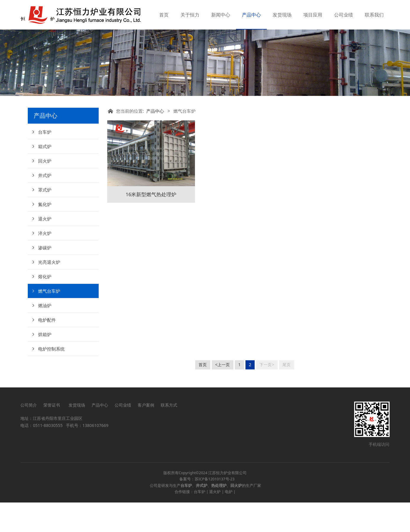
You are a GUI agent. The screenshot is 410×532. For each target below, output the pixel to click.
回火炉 (45, 190)
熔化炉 (45, 306)
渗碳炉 (45, 277)
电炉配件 (47, 349)
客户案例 (146, 434)
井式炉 (45, 205)
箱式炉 (45, 176)
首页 (164, 15)
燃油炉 (45, 335)
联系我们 (374, 15)
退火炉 (45, 248)
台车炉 (45, 161)
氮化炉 (45, 234)
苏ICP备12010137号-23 (215, 509)
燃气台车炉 (49, 320)
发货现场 (282, 15)
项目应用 (313, 15)
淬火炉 (45, 263)
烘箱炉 (45, 364)
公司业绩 (344, 15)
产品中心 (251, 15)
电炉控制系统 (51, 378)
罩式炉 (45, 219)
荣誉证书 (53, 434)
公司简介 (29, 434)
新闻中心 (221, 15)
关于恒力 (190, 15)
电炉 (229, 521)
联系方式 (169, 434)
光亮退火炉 (49, 292)
